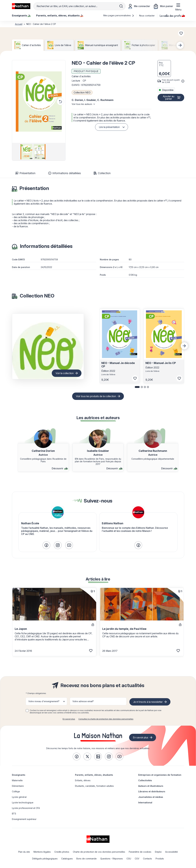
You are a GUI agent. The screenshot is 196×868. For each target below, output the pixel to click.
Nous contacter (147, 16)
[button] (39, 102)
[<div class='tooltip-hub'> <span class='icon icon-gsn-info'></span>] (183, 81)
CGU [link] (129, 859)
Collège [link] (16, 791)
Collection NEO (82, 92)
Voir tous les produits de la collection (96, 396)
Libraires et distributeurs (152, 791)
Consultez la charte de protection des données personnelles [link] (106, 719)
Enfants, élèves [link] (83, 780)
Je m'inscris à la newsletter (148, 702)
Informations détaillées (65, 173)
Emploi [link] (158, 852)
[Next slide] (180, 45)
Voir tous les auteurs (82, 104)
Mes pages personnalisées (119, 15)
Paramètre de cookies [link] (140, 852)
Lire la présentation (109, 127)
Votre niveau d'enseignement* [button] (44, 701)
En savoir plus (69, 719)
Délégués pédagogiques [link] (45, 859)
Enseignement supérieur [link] (24, 819)
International (145, 803)
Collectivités (145, 780)
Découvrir (59, 468)
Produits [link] (160, 859)
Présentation (25, 173)
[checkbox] (27, 711)
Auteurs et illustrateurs (151, 786)
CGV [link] (137, 859)
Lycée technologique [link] (23, 803)
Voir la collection (65, 373)
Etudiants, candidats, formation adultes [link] (94, 786)
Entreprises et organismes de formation (160, 775)
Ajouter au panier (169, 98)
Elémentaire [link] (18, 786)
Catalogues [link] (67, 859)
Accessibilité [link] (171, 852)
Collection (102, 173)
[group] (26, 152)
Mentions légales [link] (42, 852)
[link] (46, 545)
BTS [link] (14, 814)
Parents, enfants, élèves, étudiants (94, 775)
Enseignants (19, 775)
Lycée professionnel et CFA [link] (26, 808)
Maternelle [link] (17, 780)
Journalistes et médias (151, 797)
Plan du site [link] (24, 852)
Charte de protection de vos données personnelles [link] (99, 852)
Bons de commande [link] (87, 859)
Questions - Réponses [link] (112, 859)
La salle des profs (172, 16)
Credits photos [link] (62, 852)
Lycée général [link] (19, 797)
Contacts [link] (147, 859)
